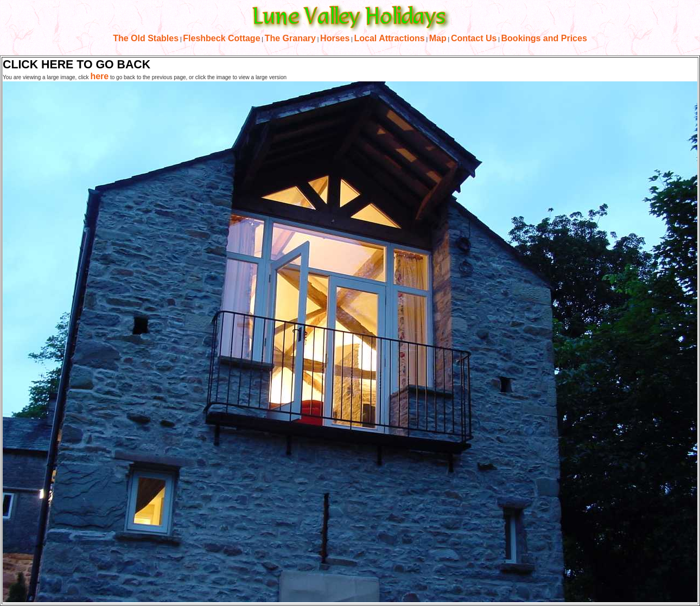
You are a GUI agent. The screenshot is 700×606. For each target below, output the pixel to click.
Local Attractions (390, 38)
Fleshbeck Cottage (221, 38)
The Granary (290, 38)
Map (438, 38)
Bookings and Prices (544, 38)
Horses (335, 38)
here (99, 76)
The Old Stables (146, 38)
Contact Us (474, 38)
